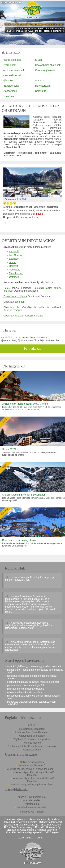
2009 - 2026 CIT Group (31, 838)
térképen (20, 302)
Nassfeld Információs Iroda (32, 807)
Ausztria (40, 80)
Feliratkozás (33, 348)
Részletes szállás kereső (32, 766)
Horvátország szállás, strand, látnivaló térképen (34, 780)
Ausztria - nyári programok (32, 797)
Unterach (14, 277)
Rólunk (32, 725)
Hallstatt (13, 266)
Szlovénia (8, 96)
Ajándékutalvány (32, 750)
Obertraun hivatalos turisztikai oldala (23, 316)
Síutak (39, 60)
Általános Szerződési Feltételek (32, 732)
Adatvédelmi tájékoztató (32, 736)
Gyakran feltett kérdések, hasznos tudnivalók (32, 746)
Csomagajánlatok (45, 70)
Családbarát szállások (48, 65)
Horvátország (43, 86)
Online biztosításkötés (32, 762)
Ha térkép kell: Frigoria (32, 812)
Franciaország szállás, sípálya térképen (32, 785)
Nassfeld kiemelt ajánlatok (12, 78)
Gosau (13, 262)
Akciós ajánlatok (12, 60)
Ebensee (14, 259)
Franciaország (11, 86)
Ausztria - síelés (32, 800)
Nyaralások (9, 65)
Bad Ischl (14, 251)
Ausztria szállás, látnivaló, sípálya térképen (30, 769)
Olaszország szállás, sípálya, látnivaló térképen (34, 774)
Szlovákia (41, 91)
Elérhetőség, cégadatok (32, 729)
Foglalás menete (32, 743)
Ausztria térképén (13, 310)
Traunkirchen (16, 273)
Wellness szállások (14, 70)
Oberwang (15, 270)
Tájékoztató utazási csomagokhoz (32, 739)
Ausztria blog (32, 804)
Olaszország (10, 91)
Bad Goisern (16, 255)
